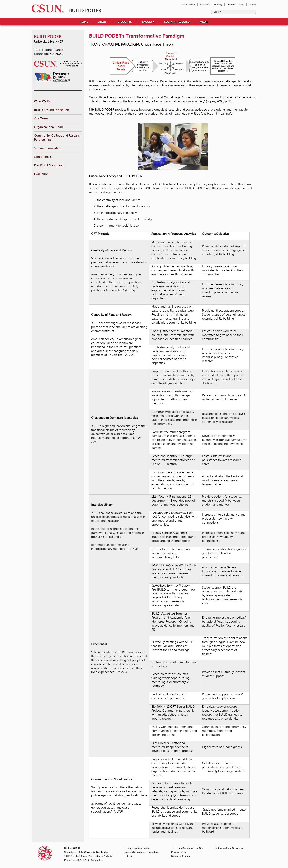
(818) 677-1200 (81, 860)
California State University (229, 848)
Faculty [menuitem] (148, 22)
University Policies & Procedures (142, 852)
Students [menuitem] (125, 22)
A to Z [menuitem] (242, 4)
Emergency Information (137, 848)
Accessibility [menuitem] (205, 4)
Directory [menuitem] (218, 4)
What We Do (43, 101)
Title (128, 856)
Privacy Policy (179, 852)
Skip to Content (188, 4)
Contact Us (97, 860)
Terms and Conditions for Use (187, 848)
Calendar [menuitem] (231, 4)
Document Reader (181, 856)
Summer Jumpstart (47, 148)
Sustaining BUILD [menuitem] (177, 22)
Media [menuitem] (204, 22)
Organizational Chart (49, 127)
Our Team (41, 118)
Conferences (43, 157)
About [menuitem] (103, 22)
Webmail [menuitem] (252, 4)
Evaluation (41, 174)
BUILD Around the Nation (51, 110)
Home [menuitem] (84, 22)
